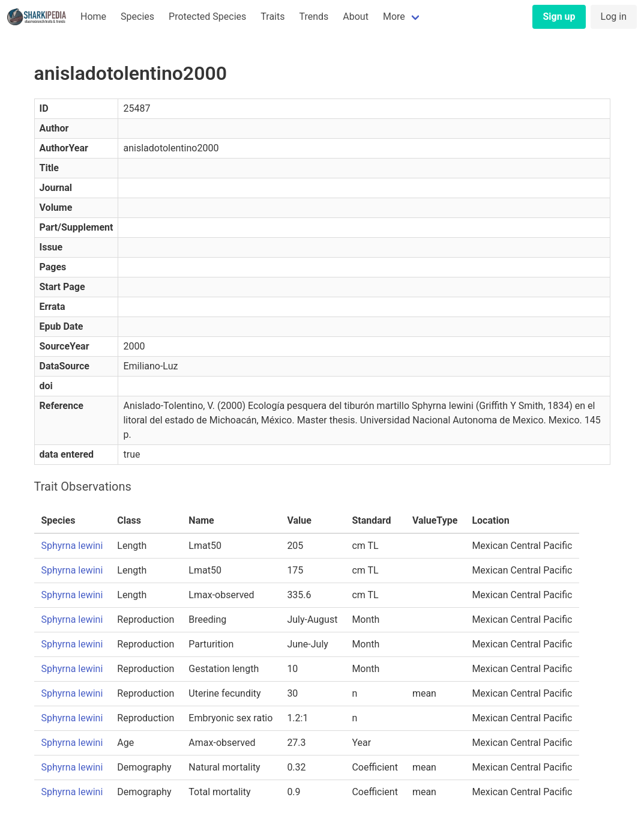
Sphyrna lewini (72, 546)
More (394, 17)
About (356, 17)
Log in (614, 17)
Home (93, 17)
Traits (272, 17)
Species (137, 17)
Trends (314, 17)
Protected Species (207, 17)
